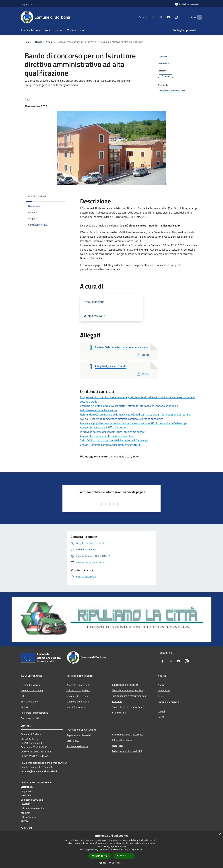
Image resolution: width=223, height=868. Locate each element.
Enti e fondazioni (30, 702)
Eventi (161, 717)
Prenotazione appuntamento (81, 730)
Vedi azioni (166, 63)
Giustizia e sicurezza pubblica (127, 690)
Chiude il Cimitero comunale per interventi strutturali (111, 445)
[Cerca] (198, 17)
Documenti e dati (30, 718)
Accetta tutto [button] (100, 856)
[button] (111, 863)
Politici (24, 707)
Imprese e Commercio (78, 696)
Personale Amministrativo (34, 713)
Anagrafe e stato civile (78, 685)
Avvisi (49, 42)
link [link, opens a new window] (141, 849)
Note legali (118, 746)
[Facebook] (148, 17)
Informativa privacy (122, 740)
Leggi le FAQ (73, 741)
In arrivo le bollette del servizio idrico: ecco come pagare (112, 432)
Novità (39, 42)
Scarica (143, 355)
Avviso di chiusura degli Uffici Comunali (103, 427)
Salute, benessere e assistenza (128, 707)
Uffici (24, 696)
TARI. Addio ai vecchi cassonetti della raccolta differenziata (114, 440)
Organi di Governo (30, 685)
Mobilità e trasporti (76, 707)
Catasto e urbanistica (78, 702)
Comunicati (164, 690)
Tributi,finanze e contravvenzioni (129, 696)
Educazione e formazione (125, 685)
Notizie (161, 685)
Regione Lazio (28, 4)
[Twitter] (156, 17)
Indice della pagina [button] (37, 196)
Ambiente (117, 701)
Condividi (165, 57)
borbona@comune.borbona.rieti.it (39, 771)
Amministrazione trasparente (128, 735)
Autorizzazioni (120, 712)
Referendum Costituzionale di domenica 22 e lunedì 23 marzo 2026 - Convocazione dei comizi (135, 414)
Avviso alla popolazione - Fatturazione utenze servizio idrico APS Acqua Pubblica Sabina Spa (134, 423)
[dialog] (111, 850)
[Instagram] (171, 17)
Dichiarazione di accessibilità (127, 751)
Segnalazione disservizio (79, 735)
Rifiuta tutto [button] (124, 856)
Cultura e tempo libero (78, 690)
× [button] (220, 834)
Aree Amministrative (32, 690)
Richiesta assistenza (77, 746)
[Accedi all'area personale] (187, 4)
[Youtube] (163, 17)
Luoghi (161, 711)
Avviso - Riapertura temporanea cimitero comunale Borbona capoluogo (122, 419)
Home (28, 42)
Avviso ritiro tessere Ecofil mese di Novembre (106, 436)
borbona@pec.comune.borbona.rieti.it (47, 763)
